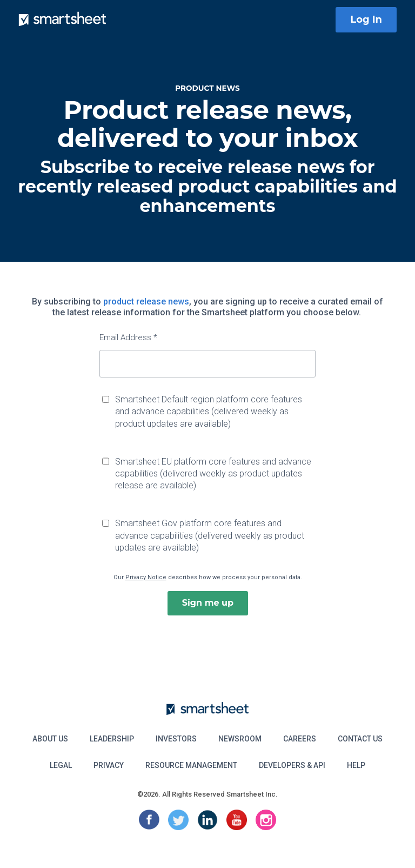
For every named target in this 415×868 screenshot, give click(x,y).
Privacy (109, 765)
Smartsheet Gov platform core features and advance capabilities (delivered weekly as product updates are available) (210, 535)
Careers (300, 739)
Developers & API (292, 765)
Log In (366, 19)
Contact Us (360, 739)
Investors (176, 739)
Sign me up (208, 603)
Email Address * (128, 337)
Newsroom (240, 739)
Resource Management (191, 765)
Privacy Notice (146, 577)
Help (356, 765)
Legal (61, 765)
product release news (146, 302)
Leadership (112, 739)
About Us (50, 739)
